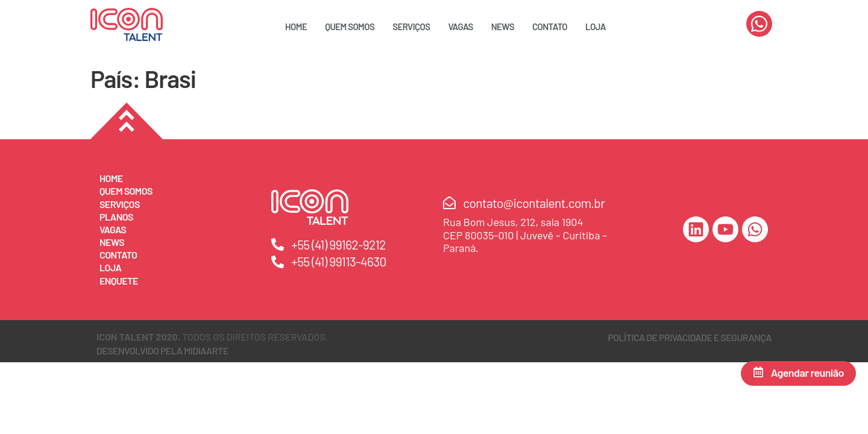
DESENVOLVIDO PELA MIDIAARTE (162, 351)
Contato (550, 27)
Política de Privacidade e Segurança (690, 337)
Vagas (461, 27)
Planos (116, 217)
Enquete (119, 281)
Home (296, 27)
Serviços (411, 27)
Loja (596, 27)
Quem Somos (350, 27)
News (503, 27)
